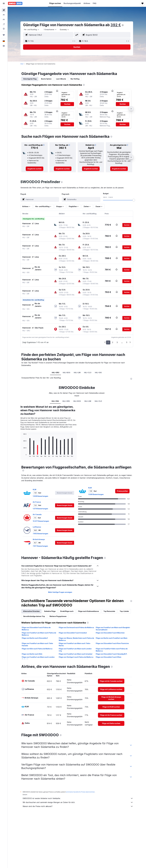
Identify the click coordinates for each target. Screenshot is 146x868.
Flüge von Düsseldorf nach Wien (109, 657)
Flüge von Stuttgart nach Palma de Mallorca (76, 657)
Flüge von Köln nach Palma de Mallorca (37, 649)
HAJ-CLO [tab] (88, 373)
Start (22, 64)
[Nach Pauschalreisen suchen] (4, 24)
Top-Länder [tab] (124, 611)
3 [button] (117, 342)
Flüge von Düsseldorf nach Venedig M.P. (112, 654)
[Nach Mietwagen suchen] (4, 19)
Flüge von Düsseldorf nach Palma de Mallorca (36, 629)
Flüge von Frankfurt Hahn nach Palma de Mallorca (112, 650)
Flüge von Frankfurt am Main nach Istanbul (75, 654)
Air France (37, 502)
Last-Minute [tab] (61, 79)
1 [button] (108, 342)
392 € (116, 25)
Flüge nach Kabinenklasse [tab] (89, 611)
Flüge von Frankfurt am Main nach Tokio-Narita (75, 644)
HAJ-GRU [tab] (56, 373)
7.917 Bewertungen (40, 546)
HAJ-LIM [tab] (77, 373)
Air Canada (37, 514)
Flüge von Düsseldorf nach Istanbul (73, 633)
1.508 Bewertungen (41, 496)
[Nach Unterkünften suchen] (4, 15)
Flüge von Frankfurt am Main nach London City (75, 650)
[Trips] (4, 35)
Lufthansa (37, 527)
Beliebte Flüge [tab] (50, 611)
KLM (35, 490)
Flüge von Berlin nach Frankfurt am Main (112, 638)
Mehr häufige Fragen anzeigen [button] (60, 592)
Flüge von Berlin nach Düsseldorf (35, 638)
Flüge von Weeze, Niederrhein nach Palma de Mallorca (76, 639)
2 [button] (113, 342)
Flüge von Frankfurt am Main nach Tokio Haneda (37, 644)
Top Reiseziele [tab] (109, 611)
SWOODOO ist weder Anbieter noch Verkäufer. (78, 798)
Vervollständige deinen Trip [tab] (34, 616)
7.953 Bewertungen (41, 534)
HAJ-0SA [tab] (55, 401)
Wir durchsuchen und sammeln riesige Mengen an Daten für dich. (78, 802)
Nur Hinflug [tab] (75, 79)
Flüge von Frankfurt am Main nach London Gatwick (38, 658)
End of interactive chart (22, 455)
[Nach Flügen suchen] (4, 10)
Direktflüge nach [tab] (67, 611)
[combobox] (32, 30)
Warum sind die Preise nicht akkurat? (78, 806)
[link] (35, 169)
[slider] (134, 200)
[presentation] (123, 25)
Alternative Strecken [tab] (32, 611)
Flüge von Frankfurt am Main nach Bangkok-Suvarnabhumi (113, 629)
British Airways (39, 539)
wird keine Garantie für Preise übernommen (80, 792)
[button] (4, 3)
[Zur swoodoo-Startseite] (15, 3)
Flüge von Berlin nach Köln (32, 654)
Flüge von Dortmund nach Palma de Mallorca (76, 627)
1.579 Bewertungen (41, 509)
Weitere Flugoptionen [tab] (58, 616)
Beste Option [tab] (46, 79)
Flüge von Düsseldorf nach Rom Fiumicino (112, 643)
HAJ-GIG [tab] (98, 373)
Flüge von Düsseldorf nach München (110, 633)
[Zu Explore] (4, 29)
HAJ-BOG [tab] (67, 373)
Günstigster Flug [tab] (30, 79)
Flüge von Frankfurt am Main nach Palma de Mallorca (39, 634)
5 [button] (127, 342)
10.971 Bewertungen (41, 521)
